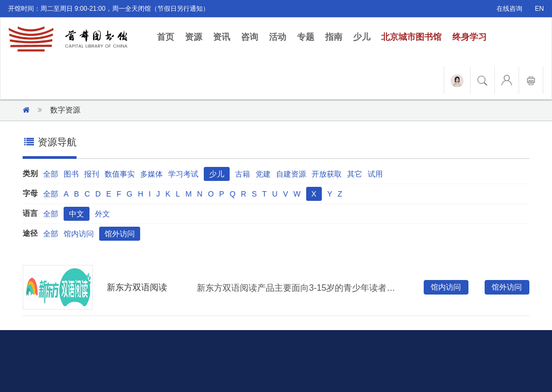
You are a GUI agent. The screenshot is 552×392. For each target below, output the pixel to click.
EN (539, 9)
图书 (71, 174)
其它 (355, 174)
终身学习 (470, 37)
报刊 (92, 174)
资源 (194, 37)
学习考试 (183, 174)
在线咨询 (509, 9)
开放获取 (327, 174)
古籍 (243, 174)
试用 (375, 174)
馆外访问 (120, 234)
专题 (306, 37)
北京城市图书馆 (411, 37)
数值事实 (120, 174)
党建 (263, 174)
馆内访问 (79, 234)
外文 (102, 214)
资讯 (222, 37)
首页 (168, 36)
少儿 (362, 37)
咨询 (250, 37)
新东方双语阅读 (137, 287)
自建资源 (291, 174)
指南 (334, 37)
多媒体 (151, 174)
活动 (278, 37)
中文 (77, 214)
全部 (51, 174)
